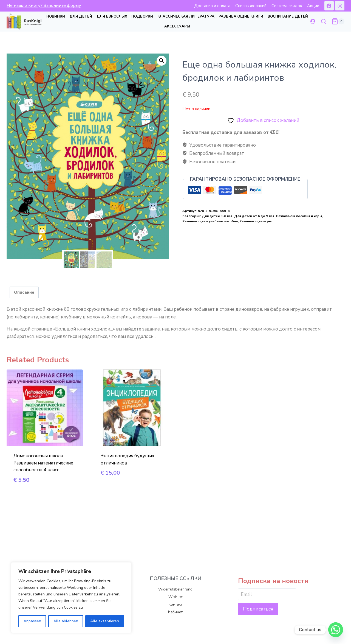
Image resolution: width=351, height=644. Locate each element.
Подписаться (258, 609)
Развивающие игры (255, 221)
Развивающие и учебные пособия (210, 221)
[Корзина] (338, 21)
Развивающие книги (241, 16)
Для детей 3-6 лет (217, 216)
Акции (313, 6)
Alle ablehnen (66, 621)
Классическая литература (186, 16)
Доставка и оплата (212, 6)
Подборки (142, 16)
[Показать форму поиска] (324, 22)
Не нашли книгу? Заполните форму (44, 5)
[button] (162, 61)
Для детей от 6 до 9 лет (254, 216)
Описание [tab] (24, 293)
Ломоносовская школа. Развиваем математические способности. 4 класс (43, 464)
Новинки (56, 16)
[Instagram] (340, 6)
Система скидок (287, 6)
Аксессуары (177, 26)
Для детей (81, 16)
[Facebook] (329, 6)
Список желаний (251, 6)
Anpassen (32, 621)
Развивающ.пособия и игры (299, 216)
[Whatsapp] (336, 630)
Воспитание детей (288, 16)
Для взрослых (112, 16)
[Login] (313, 22)
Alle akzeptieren (105, 621)
